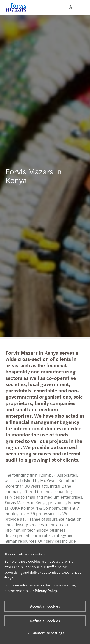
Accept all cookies (45, 606)
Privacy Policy (46, 591)
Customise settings (45, 633)
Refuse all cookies (45, 621)
